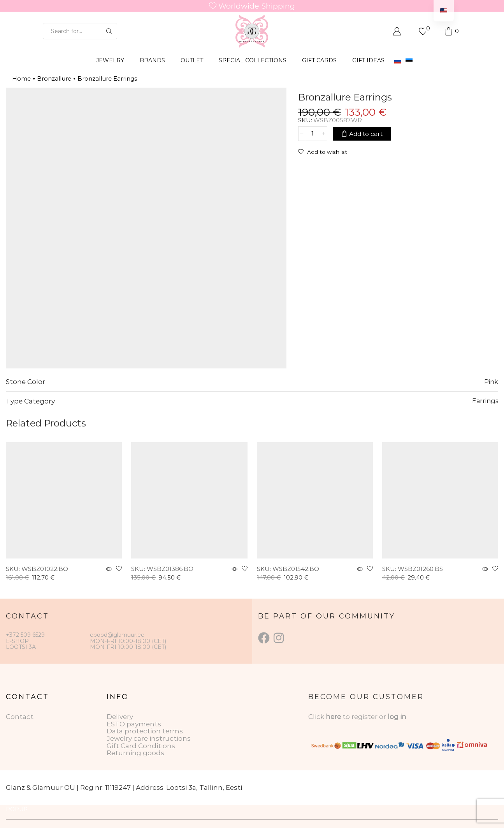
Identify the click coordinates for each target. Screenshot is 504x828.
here (333, 717)
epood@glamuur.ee (117, 635)
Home (21, 78)
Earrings (485, 401)
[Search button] (109, 31)
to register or (365, 717)
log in (397, 717)
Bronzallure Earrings (107, 78)
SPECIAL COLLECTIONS (253, 60)
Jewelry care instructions (149, 738)
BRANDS (152, 60)
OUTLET (192, 60)
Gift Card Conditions (141, 746)
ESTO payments (134, 724)
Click (317, 717)
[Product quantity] (313, 134)
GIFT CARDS (319, 60)
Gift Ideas (368, 60)
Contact (20, 717)
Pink (491, 382)
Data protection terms (145, 731)
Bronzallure (54, 78)
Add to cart (366, 133)
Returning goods (135, 753)
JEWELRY (110, 60)
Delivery (120, 717)
